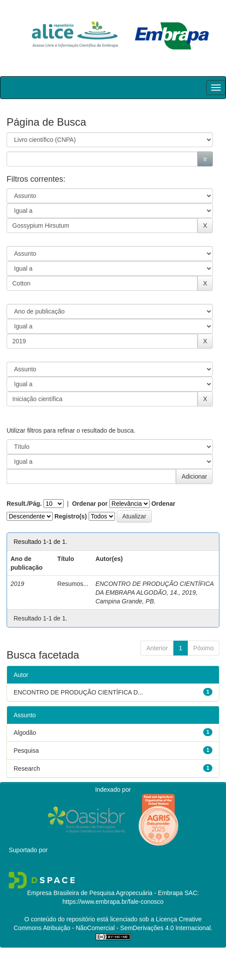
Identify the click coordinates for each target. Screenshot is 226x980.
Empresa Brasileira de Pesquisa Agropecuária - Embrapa (105, 893)
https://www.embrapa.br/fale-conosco (113, 902)
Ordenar (163, 504)
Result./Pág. (24, 504)
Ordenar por (90, 504)
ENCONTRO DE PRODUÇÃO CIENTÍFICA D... (78, 692)
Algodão (25, 733)
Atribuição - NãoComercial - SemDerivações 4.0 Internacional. (127, 928)
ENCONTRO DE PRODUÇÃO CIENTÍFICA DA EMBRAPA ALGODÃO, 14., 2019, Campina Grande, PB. (154, 592)
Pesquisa (26, 751)
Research (27, 768)
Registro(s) (71, 516)
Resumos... (73, 584)
